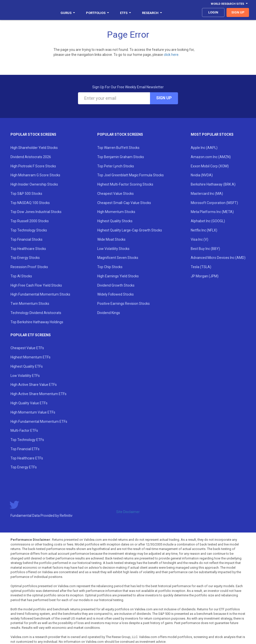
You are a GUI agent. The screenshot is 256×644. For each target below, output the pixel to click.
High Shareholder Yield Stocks (34, 148)
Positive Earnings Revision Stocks (123, 304)
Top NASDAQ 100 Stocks (30, 203)
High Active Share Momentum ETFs (38, 394)
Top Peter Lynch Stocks (116, 166)
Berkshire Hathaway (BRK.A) (213, 184)
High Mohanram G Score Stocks (35, 175)
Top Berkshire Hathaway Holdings (37, 322)
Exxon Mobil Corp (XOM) (210, 166)
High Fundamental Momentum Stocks (40, 294)
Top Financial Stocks (26, 239)
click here (171, 55)
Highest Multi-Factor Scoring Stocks (125, 184)
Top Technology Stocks (29, 230)
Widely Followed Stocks (115, 294)
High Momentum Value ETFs (33, 412)
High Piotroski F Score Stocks (33, 166)
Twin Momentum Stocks (30, 304)
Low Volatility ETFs (25, 376)
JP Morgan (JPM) (205, 276)
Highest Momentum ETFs (30, 357)
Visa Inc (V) (199, 239)
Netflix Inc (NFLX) (204, 230)
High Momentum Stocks (116, 212)
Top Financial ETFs (25, 449)
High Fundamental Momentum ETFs (39, 422)
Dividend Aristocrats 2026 (31, 157)
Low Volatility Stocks (113, 249)
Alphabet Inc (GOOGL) (208, 221)
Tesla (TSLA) (201, 267)
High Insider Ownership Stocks (34, 184)
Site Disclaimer (128, 512)
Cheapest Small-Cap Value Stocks (124, 203)
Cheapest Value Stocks (115, 194)
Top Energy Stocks (25, 258)
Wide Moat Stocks (111, 239)
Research (152, 13)
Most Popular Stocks (212, 134)
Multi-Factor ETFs (24, 430)
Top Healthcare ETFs (27, 458)
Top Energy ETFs (24, 467)
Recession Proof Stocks (29, 267)
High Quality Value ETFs (29, 403)
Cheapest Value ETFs (27, 348)
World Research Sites (229, 4)
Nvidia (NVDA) (202, 175)
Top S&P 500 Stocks (26, 194)
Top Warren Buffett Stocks (118, 148)
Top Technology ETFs (27, 440)
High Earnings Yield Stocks (118, 276)
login (213, 12)
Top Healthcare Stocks (28, 249)
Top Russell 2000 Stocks (30, 221)
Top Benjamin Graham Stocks (121, 157)
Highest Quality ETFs (27, 366)
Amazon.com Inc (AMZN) (211, 157)
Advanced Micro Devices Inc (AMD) (218, 258)
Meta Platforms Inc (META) (212, 212)
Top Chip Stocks (110, 267)
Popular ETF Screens (31, 335)
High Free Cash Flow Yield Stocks (36, 285)
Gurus (68, 13)
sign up (238, 12)
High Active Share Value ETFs (34, 385)
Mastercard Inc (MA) (207, 194)
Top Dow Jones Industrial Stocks (36, 212)
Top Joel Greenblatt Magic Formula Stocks (130, 175)
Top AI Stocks (21, 276)
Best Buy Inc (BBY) (205, 249)
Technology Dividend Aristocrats (36, 313)
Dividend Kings (109, 313)
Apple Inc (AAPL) (204, 148)
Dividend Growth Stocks (116, 285)
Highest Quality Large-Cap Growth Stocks (130, 230)
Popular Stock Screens (33, 134)
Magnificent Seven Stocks (118, 258)
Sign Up (164, 98)
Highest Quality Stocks (115, 221)
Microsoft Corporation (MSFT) (214, 203)
